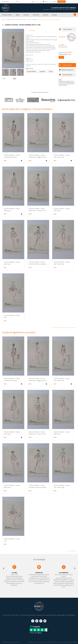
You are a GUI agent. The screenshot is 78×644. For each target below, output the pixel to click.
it (73, 2)
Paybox (67, 642)
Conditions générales (70, 615)
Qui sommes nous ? (7, 615)
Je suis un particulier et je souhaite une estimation (31, 615)
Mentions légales (61, 615)
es (75, 2)
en (69, 2)
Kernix (74, 642)
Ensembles (35, 19)
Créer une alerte (65, 29)
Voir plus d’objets (72, 551)
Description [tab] (32, 30)
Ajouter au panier (66, 65)
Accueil (4, 19)
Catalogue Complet (11, 19)
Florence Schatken (32, 71)
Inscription (54, 2)
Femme (29, 19)
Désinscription (53, 615)
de (71, 2)
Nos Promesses (46, 615)
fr (67, 2)
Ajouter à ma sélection (66, 70)
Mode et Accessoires (21, 19)
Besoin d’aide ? (16, 615)
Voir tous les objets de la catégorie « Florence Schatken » (63, 327)
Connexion (61, 2)
